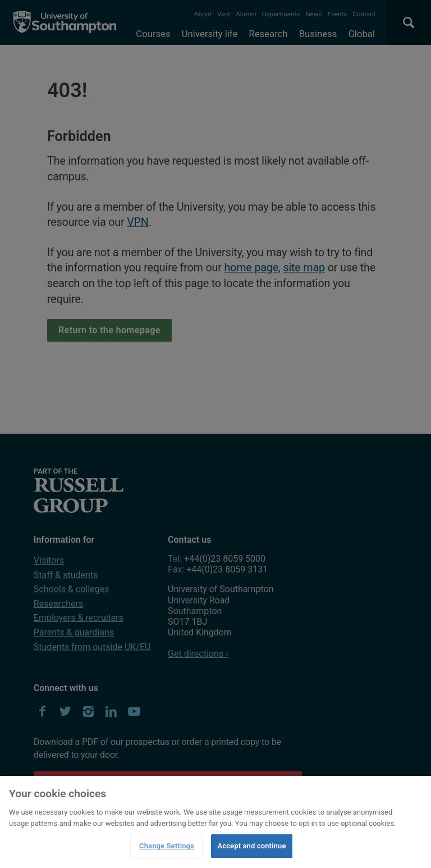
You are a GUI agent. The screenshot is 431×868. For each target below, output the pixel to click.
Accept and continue (251, 846)
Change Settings (167, 846)
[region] (215, 822)
